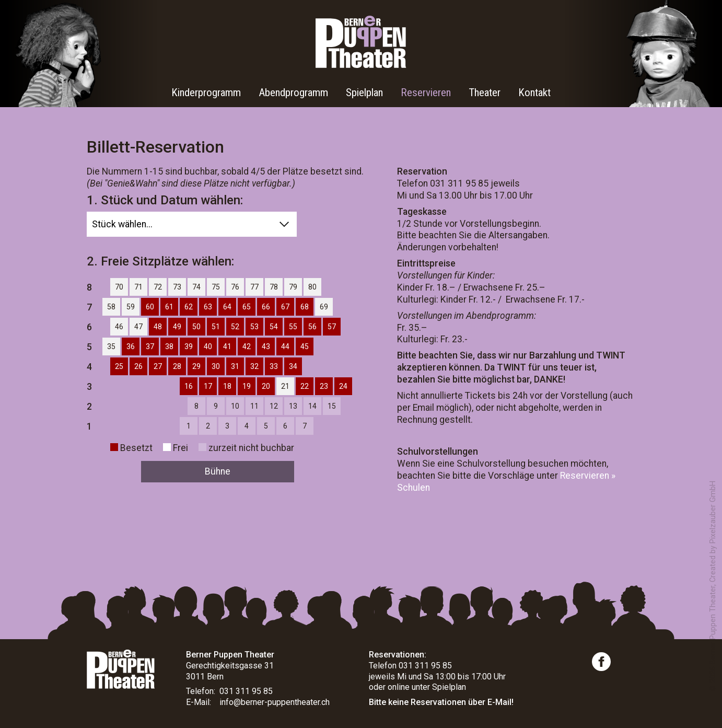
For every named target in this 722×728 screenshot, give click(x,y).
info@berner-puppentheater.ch (275, 702)
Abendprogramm (293, 93)
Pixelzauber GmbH (713, 512)
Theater (485, 93)
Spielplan (364, 93)
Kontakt (534, 93)
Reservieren (426, 93)
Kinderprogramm (206, 93)
